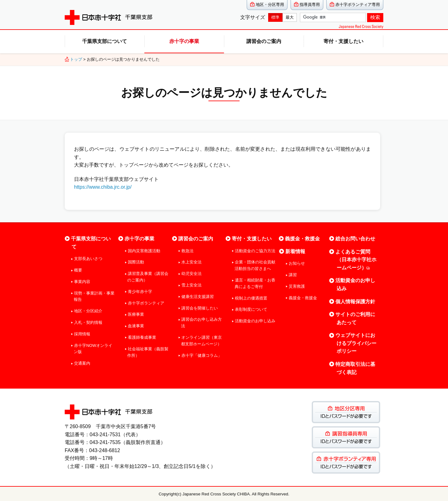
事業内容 (82, 282)
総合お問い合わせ (355, 239)
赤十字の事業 (184, 41)
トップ (76, 59)
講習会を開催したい (200, 308)
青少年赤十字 (140, 292)
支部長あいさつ (88, 259)
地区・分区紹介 (88, 311)
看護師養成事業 (142, 337)
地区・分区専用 (270, 5)
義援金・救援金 (302, 239)
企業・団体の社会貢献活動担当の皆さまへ (255, 265)
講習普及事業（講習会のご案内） (148, 277)
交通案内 (82, 363)
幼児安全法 (191, 274)
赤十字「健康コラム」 (202, 355)
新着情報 (295, 251)
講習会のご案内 (264, 41)
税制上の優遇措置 (251, 298)
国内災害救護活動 (144, 251)
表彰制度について (251, 309)
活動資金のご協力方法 (255, 251)
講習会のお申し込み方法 (201, 323)
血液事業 (136, 326)
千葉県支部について (105, 41)
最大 (290, 17)
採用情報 (82, 334)
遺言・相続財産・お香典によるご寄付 (255, 283)
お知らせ (297, 263)
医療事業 (136, 314)
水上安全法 (191, 262)
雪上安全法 (191, 285)
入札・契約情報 (88, 322)
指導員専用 (310, 5)
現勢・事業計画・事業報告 (94, 296)
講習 (293, 275)
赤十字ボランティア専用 (358, 5)
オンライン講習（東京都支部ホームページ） (201, 341)
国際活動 (136, 262)
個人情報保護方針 (355, 302)
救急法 (187, 251)
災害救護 (297, 286)
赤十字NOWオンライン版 (93, 349)
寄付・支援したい (343, 41)
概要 (78, 270)
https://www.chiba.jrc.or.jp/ (103, 187)
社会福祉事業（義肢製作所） (148, 352)
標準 (275, 17)
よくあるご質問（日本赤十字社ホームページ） (356, 260)
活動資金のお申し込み (255, 321)
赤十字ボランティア (146, 303)
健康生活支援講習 (198, 297)
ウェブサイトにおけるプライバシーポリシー (356, 343)
